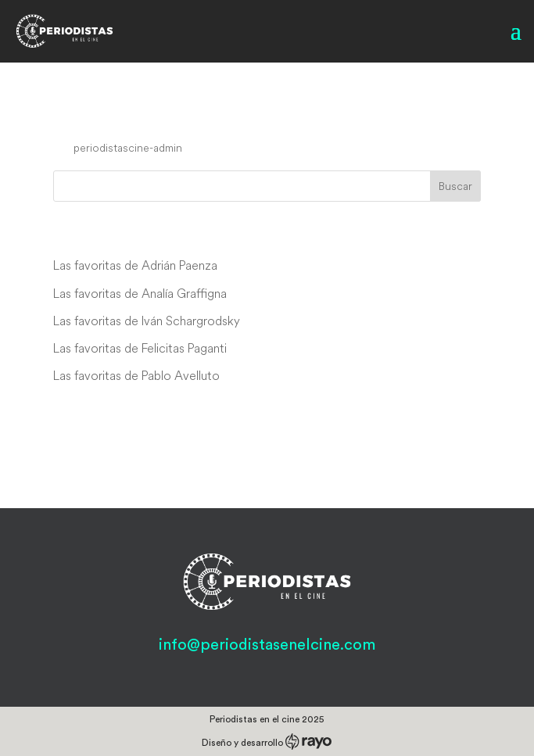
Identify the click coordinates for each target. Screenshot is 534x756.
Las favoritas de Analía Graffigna (140, 293)
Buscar (455, 186)
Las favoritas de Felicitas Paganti (140, 348)
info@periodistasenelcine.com (267, 645)
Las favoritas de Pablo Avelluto (136, 375)
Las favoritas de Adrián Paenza (135, 265)
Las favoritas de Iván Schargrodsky (147, 321)
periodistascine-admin (128, 148)
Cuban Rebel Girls (141, 118)
